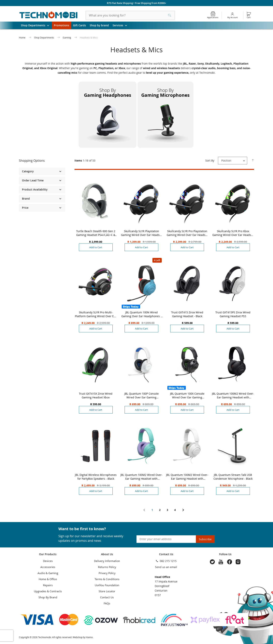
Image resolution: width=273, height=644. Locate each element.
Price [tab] (25, 208)
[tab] (42, 161)
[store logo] (49, 15)
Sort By (210, 160)
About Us (107, 554)
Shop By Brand (48, 597)
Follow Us (225, 554)
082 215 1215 (168, 561)
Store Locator (107, 591)
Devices (48, 561)
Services (121, 25)
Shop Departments (36, 25)
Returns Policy (107, 567)
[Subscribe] (205, 539)
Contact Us (107, 597)
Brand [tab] (26, 199)
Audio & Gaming (48, 573)
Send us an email (166, 567)
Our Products (48, 554)
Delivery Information (107, 561)
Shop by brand (99, 25)
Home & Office (48, 579)
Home (22, 37)
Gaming (67, 37)
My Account (233, 18)
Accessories (48, 567)
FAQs (107, 603)
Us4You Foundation (107, 585)
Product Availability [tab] (35, 189)
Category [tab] (28, 171)
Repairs (48, 585)
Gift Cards (79, 25)
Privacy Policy (107, 573)
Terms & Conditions (107, 579)
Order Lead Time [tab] (33, 180)
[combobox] (130, 15)
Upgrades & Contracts (48, 591)
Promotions (62, 25)
